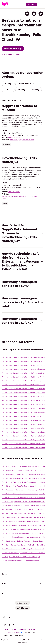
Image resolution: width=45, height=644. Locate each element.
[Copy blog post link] (41, 14)
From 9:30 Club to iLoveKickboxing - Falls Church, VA (22, 533)
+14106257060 (14, 137)
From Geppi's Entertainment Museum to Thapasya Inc (23, 373)
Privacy (14, 629)
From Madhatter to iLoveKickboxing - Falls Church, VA (23, 549)
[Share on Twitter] (27, 14)
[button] (42, 4)
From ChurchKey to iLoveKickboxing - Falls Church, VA (23, 466)
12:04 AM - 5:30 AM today (13, 185)
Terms (6, 629)
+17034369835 (14, 192)
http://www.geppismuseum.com (22, 140)
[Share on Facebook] (34, 14)
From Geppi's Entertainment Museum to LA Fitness (22, 416)
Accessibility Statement (27, 629)
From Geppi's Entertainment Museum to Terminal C (22, 361)
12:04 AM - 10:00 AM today (13, 133)
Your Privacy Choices (13, 633)
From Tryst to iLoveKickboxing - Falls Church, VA (21, 557)
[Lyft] (5, 4)
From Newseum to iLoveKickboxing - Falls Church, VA (23, 521)
